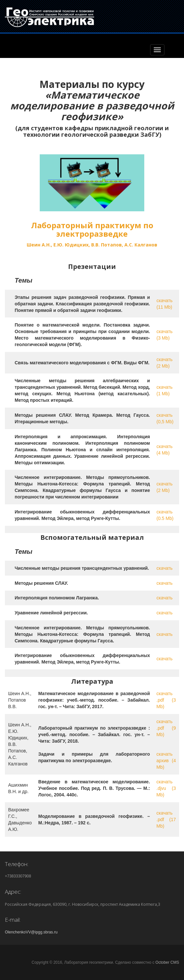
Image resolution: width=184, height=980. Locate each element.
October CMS (167, 962)
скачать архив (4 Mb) (166, 761)
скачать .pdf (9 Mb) (166, 728)
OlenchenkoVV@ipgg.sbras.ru (31, 932)
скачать (164, 568)
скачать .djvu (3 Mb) (166, 788)
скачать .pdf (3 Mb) (166, 700)
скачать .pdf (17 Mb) (166, 819)
